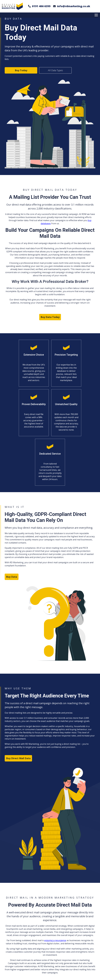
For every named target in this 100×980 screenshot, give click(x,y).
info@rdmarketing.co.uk (74, 6)
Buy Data (12, 577)
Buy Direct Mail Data (18, 758)
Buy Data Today (50, 317)
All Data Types (55, 70)
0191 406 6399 (41, 6)
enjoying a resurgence (55, 940)
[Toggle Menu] (97, 15)
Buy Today (21, 70)
